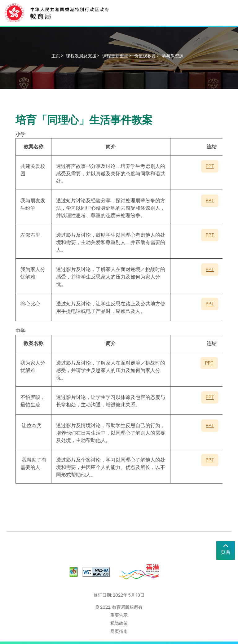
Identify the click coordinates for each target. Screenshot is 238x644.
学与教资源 (173, 56)
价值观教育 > (146, 56)
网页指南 (119, 631)
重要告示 (119, 615)
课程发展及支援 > (83, 56)
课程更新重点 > (117, 56)
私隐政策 (119, 623)
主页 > (57, 56)
